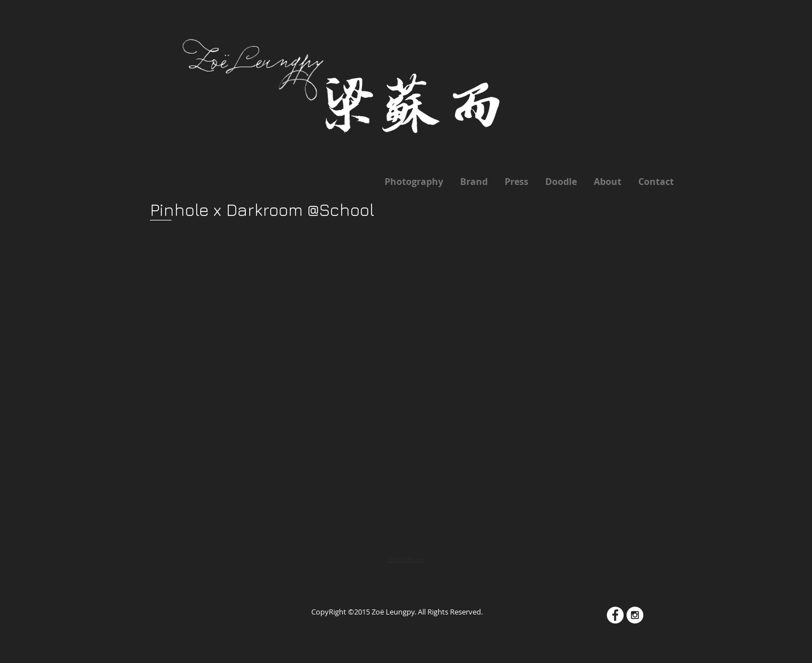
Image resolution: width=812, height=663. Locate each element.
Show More (406, 559)
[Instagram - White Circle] (635, 615)
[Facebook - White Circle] (615, 615)
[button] (232, 284)
